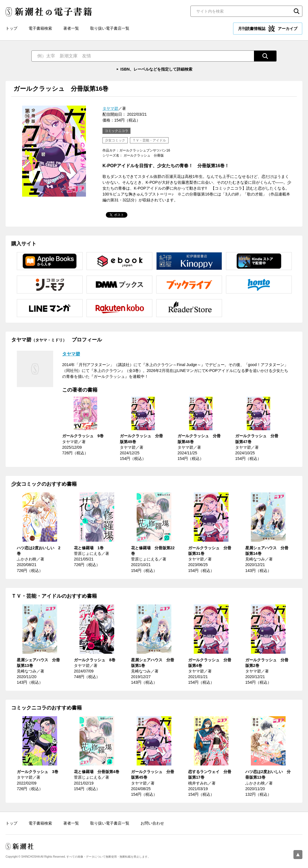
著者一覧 (71, 28)
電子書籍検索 (40, 28)
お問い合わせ (152, 823)
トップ (11, 28)
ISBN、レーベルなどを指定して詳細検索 (156, 69)
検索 (297, 11)
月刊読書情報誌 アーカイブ (268, 29)
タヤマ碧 (110, 108)
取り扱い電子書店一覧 (110, 28)
